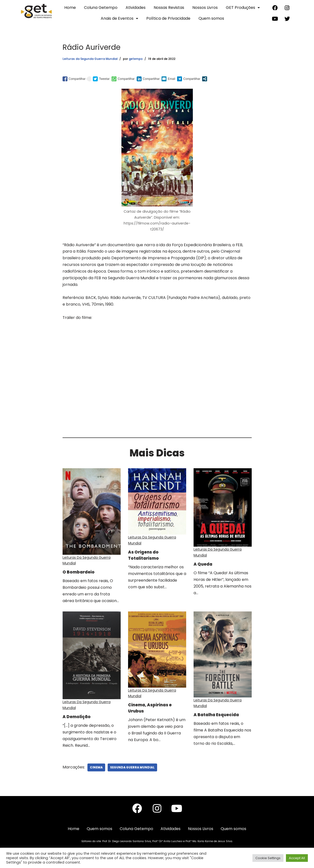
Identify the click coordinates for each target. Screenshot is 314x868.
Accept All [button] (297, 858)
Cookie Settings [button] (268, 858)
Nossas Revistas (169, 8)
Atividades (136, 8)
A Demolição (79, 719)
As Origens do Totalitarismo (147, 557)
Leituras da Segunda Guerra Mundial (90, 59)
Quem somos (211, 18)
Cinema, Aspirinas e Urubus (155, 710)
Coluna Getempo (101, 8)
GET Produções (243, 8)
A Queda (206, 564)
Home (70, 8)
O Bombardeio (81, 574)
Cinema (96, 770)
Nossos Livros (205, 8)
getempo (136, 59)
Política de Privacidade (168, 18)
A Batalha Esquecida (222, 715)
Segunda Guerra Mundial (132, 770)
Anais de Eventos (119, 18)
